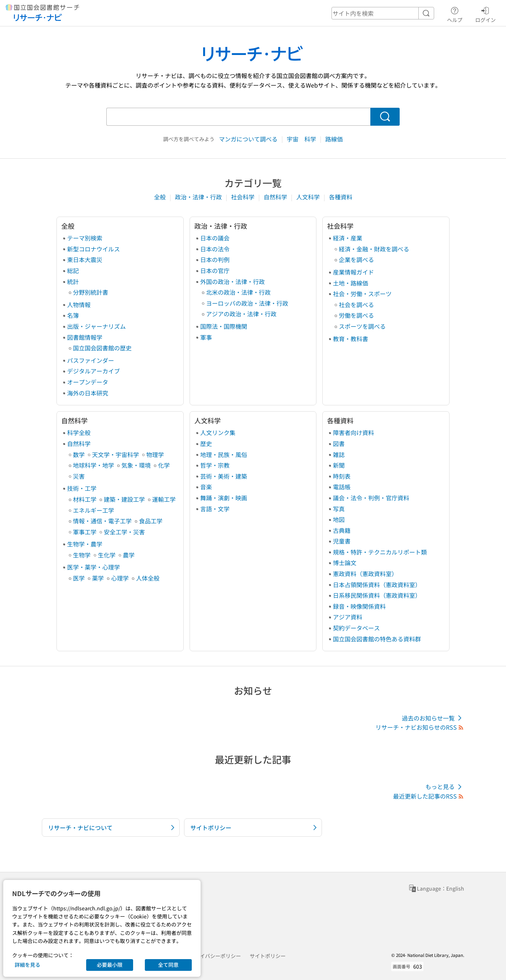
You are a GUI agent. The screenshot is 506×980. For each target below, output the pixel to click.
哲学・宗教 (215, 465)
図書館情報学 (85, 337)
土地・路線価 (351, 283)
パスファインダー (91, 360)
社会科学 (243, 197)
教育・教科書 (351, 339)
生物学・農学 (85, 544)
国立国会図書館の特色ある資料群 (377, 639)
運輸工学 (164, 499)
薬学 (98, 578)
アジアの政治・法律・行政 (241, 314)
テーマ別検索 (85, 238)
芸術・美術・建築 (224, 476)
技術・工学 (82, 488)
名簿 (73, 315)
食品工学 (151, 521)
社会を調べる (356, 305)
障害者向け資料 (353, 432)
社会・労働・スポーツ (362, 294)
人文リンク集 (218, 432)
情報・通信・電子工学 (102, 521)
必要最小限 (110, 965)
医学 (79, 578)
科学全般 (79, 432)
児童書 (342, 541)
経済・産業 (348, 238)
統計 (73, 281)
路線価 (334, 139)
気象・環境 (136, 465)
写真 (339, 509)
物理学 (155, 454)
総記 (73, 270)
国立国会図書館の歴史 (102, 348)
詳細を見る (27, 965)
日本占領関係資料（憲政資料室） (377, 585)
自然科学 (276, 197)
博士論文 (345, 563)
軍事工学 (85, 532)
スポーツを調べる (362, 326)
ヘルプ (455, 14)
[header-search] (383, 13)
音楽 (206, 487)
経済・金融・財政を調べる (374, 249)
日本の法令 (215, 249)
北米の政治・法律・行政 (238, 292)
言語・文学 (215, 509)
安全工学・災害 (124, 532)
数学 (79, 454)
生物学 (82, 555)
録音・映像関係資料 (359, 606)
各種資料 (341, 197)
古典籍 (342, 530)
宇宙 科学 (302, 139)
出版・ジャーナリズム (96, 326)
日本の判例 (215, 259)
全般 (161, 197)
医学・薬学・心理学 (93, 567)
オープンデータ (88, 382)
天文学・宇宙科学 (115, 454)
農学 (129, 555)
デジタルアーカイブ (93, 371)
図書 (339, 443)
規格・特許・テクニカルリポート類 (380, 552)
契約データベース (356, 628)
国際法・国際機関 (224, 326)
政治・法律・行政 (199, 197)
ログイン (485, 14)
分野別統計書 (91, 292)
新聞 (339, 465)
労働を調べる (356, 315)
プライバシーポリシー (215, 956)
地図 (339, 519)
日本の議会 (215, 238)
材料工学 (85, 499)
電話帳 (342, 487)
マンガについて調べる (249, 139)
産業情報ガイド (353, 272)
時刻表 (342, 476)
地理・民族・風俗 (224, 454)
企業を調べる (356, 259)
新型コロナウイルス (93, 249)
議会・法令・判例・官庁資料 (371, 498)
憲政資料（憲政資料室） (365, 574)
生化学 (107, 555)
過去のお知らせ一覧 (433, 718)
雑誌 (339, 454)
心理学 (120, 578)
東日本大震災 (85, 259)
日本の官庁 (215, 270)
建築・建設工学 (124, 499)
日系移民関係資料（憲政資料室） (377, 595)
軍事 (206, 337)
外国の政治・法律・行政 (232, 281)
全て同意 (168, 965)
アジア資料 (348, 617)
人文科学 (309, 197)
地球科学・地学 (93, 465)
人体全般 (148, 578)
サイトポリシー (268, 956)
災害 (79, 476)
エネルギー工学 (93, 510)
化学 (164, 465)
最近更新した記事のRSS (429, 796)
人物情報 (79, 305)
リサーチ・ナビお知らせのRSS (420, 727)
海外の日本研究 (88, 393)
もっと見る (445, 787)
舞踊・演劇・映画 (224, 498)
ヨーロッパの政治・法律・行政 (247, 303)
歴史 (206, 443)
